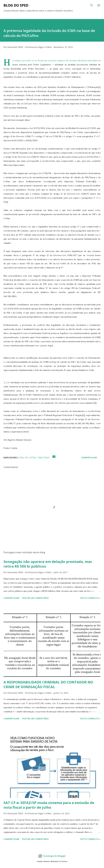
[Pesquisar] (92, 5)
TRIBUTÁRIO (43, 458)
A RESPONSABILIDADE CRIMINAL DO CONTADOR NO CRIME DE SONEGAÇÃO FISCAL (48, 684)
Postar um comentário (35, 598)
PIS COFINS (30, 458)
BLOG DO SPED (16, 5)
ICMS (21, 458)
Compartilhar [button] (89, 458)
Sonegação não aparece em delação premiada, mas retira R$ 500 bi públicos (48, 564)
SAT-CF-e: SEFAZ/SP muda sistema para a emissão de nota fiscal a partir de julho (49, 805)
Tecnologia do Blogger (52, 856)
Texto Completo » (90, 598)
